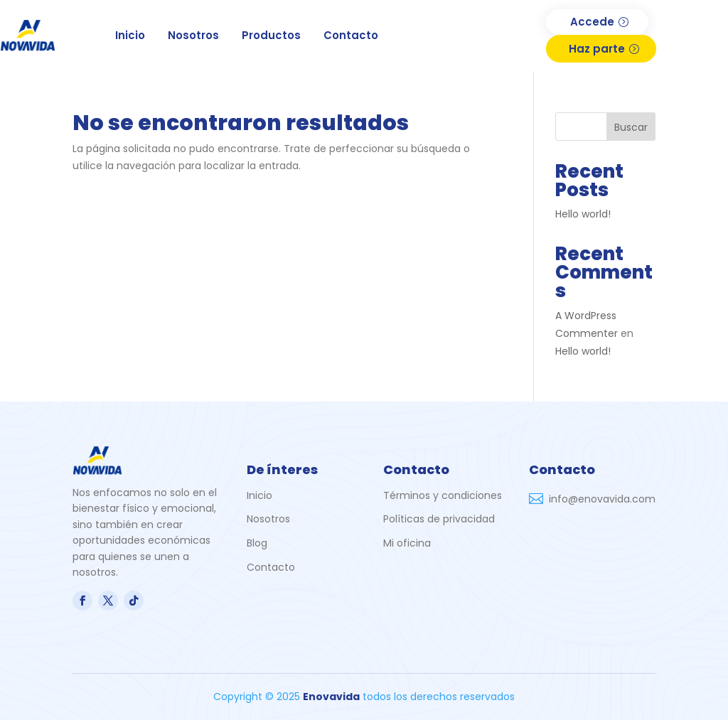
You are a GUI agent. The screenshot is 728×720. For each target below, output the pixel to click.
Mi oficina (407, 543)
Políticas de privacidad (439, 519)
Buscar (631, 127)
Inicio (130, 35)
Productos (271, 35)
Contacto (351, 35)
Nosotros (193, 35)
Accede (592, 22)
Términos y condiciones (443, 495)
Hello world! (583, 214)
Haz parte (597, 49)
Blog (257, 543)
